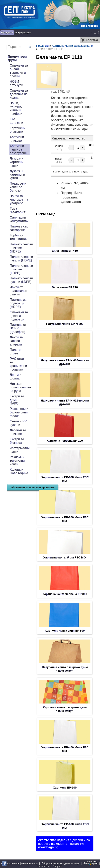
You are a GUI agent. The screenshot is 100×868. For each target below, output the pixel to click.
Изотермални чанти (20, 450)
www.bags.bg (48, 847)
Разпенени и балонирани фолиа (19, 412)
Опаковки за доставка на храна (19, 94)
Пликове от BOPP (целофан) (18, 328)
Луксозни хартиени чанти (17, 162)
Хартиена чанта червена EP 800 (65, 594)
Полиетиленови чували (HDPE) (21, 259)
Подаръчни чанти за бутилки (18, 187)
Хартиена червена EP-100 (65, 441)
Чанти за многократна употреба (19, 200)
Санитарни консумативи (19, 219)
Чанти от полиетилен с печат (18, 291)
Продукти (7, 33)
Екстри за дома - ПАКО (17, 400)
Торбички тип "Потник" (19, 237)
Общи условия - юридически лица (61, 863)
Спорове (58, 866)
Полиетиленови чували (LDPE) (21, 280)
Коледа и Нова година (19, 471)
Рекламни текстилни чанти (17, 461)
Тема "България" (18, 210)
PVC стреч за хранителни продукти (18, 364)
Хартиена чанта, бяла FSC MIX (65, 557)
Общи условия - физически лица (19, 863)
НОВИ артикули (16, 83)
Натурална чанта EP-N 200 (65, 324)
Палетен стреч (16, 352)
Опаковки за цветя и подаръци (19, 316)
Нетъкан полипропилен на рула (20, 387)
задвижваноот (92, 863)
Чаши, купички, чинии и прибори (16, 108)
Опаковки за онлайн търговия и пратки (19, 71)
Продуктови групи (17, 58)
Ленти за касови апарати (16, 341)
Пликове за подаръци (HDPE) (18, 303)
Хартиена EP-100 (65, 788)
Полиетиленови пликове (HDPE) (21, 248)
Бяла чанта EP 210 (65, 287)
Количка (92, 40)
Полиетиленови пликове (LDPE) (21, 269)
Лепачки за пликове (18, 432)
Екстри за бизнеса (17, 441)
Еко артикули (16, 121)
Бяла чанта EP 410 (65, 251)
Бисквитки (43, 866)
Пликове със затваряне (19, 228)
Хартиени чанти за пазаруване (18, 150)
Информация (23, 33)
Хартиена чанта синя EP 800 (65, 631)
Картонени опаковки (18, 130)
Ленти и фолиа (16, 377)
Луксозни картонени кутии (17, 175)
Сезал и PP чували (18, 423)
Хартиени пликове (17, 139)
